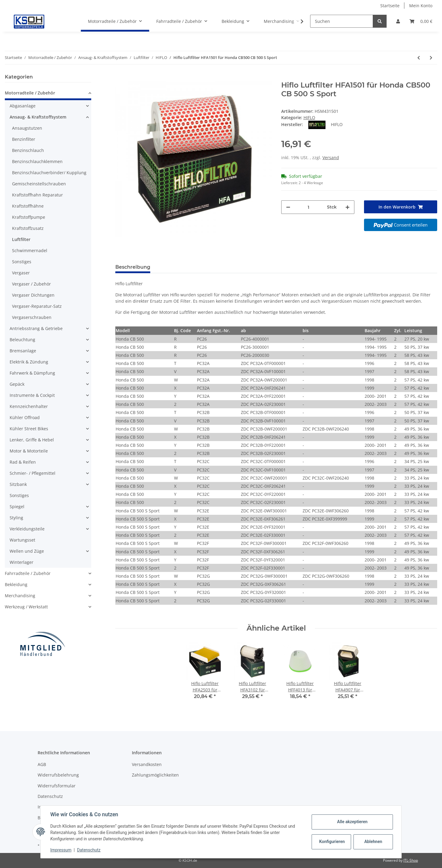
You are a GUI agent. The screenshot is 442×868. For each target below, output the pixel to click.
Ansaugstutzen (27, 128)
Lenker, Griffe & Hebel (32, 440)
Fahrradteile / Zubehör (28, 573)
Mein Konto (421, 6)
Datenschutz (50, 796)
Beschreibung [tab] (133, 267)
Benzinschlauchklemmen (37, 161)
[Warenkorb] (421, 21)
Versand (331, 158)
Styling (16, 518)
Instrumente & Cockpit (32, 395)
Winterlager (22, 562)
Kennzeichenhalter (29, 406)
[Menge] (309, 207)
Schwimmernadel (30, 250)
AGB (42, 764)
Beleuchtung (22, 340)
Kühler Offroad (25, 417)
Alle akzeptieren (352, 822)
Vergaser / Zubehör (31, 284)
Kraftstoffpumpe (29, 217)
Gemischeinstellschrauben (39, 184)
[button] (398, 21)
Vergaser (21, 273)
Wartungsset (22, 540)
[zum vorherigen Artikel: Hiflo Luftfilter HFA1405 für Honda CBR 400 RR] (419, 58)
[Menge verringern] (288, 207)
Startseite (390, 6)
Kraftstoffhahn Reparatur (37, 195)
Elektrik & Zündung (29, 362)
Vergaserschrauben (32, 317)
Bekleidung (16, 584)
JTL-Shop (411, 860)
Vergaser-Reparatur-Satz (37, 306)
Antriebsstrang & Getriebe (36, 328)
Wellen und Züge (27, 551)
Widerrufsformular (57, 786)
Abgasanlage (23, 106)
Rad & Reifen (23, 462)
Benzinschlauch (28, 150)
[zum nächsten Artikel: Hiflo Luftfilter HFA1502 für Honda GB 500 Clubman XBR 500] (431, 58)
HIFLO (309, 117)
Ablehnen (373, 842)
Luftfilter (21, 239)
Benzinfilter (24, 139)
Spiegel (17, 507)
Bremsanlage (23, 351)
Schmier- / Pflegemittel (33, 473)
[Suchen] (342, 21)
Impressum (61, 850)
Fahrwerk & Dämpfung (32, 373)
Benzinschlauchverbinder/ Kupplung (49, 173)
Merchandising (20, 596)
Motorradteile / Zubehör (30, 93)
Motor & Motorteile (29, 451)
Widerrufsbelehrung (58, 775)
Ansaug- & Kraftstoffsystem (38, 117)
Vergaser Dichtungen (33, 295)
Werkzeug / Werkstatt (26, 607)
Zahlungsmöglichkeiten (155, 775)
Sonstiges (22, 262)
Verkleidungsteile (27, 529)
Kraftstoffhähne (28, 206)
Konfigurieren (332, 842)
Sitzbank (18, 484)
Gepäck (17, 384)
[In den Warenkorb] (120, 78)
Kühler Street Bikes (29, 429)
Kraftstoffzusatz (28, 228)
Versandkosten (147, 764)
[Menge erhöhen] (347, 207)
